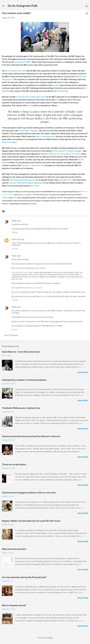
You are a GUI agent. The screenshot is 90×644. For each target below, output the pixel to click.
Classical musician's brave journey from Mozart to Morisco (31, 436)
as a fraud (35, 186)
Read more (83, 372)
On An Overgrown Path (23, 6)
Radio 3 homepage (9, 142)
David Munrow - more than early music (21, 352)
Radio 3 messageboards (45, 136)
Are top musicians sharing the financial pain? (24, 577)
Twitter (15, 198)
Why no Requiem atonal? (14, 605)
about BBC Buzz (65, 180)
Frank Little (16, 239)
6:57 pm (15, 249)
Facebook (5, 198)
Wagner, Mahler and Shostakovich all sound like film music (31, 521)
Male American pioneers (14, 549)
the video (56, 85)
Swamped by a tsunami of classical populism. (24, 380)
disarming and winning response (23, 180)
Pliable (14, 221)
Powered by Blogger (45, 638)
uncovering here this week (16, 71)
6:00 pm (15, 329)
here (57, 100)
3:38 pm (15, 232)
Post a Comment (11, 335)
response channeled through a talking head (26, 183)
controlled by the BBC (22, 62)
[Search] (87, 7)
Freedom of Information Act (33, 165)
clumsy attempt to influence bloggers (67, 151)
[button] (87, 14)
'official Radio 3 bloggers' (28, 131)
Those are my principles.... (15, 464)
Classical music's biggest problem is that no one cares (29, 493)
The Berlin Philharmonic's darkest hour (21, 408)
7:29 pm (15, 300)
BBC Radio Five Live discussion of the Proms (63, 154)
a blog (31, 106)
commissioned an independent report (31, 97)
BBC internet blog (61, 91)
